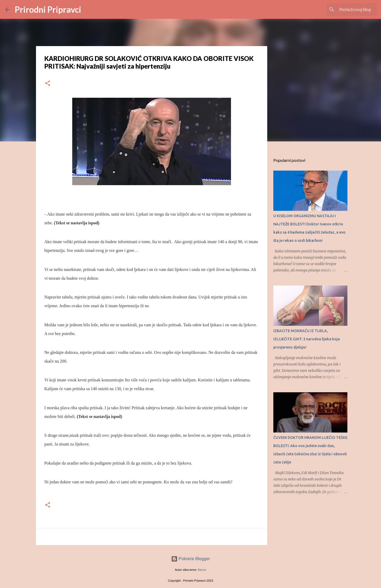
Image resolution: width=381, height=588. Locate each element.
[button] (48, 84)
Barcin (202, 570)
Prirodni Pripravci (48, 9)
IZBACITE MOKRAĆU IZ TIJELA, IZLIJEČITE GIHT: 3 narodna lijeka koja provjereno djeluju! (307, 339)
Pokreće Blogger (191, 559)
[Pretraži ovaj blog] (349, 10)
